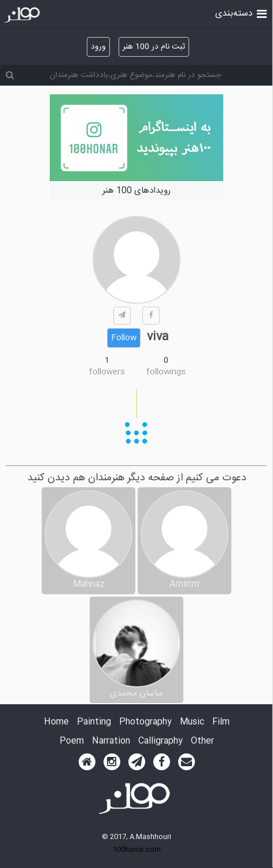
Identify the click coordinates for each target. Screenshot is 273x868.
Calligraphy (161, 742)
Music (192, 722)
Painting (94, 722)
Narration (111, 742)
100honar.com (137, 849)
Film (221, 722)
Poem (72, 742)
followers (107, 372)
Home (56, 722)
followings (166, 372)
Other (202, 742)
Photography (145, 722)
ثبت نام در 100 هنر (154, 47)
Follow (124, 338)
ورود (98, 47)
